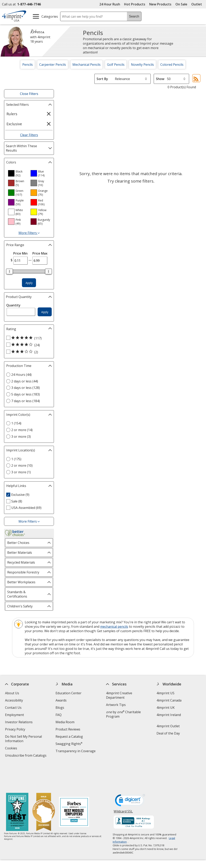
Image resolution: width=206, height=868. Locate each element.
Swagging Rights (69, 744)
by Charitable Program (123, 714)
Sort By (102, 79)
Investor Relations (19, 723)
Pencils (28, 65)
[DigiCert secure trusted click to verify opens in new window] (130, 776)
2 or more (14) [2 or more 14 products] (22, 430)
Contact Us (13, 708)
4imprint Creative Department (119, 695)
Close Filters (29, 94)
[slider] (9, 271)
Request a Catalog (69, 737)
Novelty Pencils (142, 65)
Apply (29, 283)
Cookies (12, 749)
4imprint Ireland (169, 715)
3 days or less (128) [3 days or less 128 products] (26, 388)
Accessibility (14, 700)
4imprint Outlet (168, 726)
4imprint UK (166, 708)
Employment (14, 715)
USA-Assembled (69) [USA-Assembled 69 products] (26, 508)
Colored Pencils (172, 65)
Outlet (198, 4)
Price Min (20, 253)
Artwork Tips (116, 705)
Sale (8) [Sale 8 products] (17, 501)
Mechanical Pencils (87, 65)
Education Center (68, 693)
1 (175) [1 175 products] (16, 459)
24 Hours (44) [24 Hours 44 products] (21, 375)
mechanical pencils (114, 627)
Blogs (60, 708)
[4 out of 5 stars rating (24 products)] (28, 345)
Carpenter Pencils (53, 65)
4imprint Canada (169, 700)
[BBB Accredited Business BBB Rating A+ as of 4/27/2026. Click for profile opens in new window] (134, 797)
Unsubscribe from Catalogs (26, 756)
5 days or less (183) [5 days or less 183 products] (26, 394)
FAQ (59, 715)
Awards (61, 700)
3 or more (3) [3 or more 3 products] (21, 437)
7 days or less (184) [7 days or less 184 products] (26, 401)
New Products (160, 4)
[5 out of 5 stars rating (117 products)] (28, 338)
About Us (12, 693)
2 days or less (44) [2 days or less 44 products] (25, 381)
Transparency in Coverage (76, 751)
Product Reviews (68, 729)
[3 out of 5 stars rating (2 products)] (28, 352)
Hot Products (135, 4)
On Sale (181, 4)
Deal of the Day (168, 733)
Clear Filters (29, 135)
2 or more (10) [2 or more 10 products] (22, 465)
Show (160, 79)
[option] (18, 173)
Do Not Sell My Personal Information (23, 739)
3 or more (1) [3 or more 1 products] (21, 472)
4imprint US (165, 693)
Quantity (13, 305)
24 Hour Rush (110, 4)
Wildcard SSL (123, 787)
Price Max (40, 253)
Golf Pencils (116, 65)
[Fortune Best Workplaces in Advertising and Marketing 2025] (17, 787)
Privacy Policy (16, 730)
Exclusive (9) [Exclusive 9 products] (20, 495)
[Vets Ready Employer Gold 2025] (44, 787)
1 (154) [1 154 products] (16, 423)
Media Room (65, 722)
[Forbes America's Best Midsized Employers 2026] (74, 787)
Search (134, 16)
